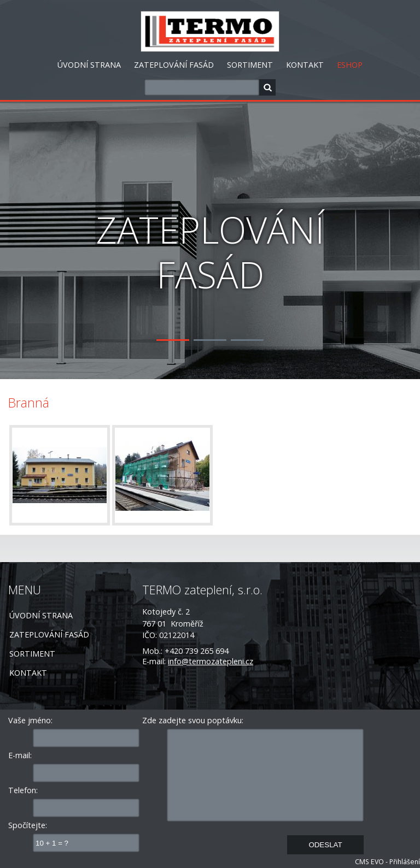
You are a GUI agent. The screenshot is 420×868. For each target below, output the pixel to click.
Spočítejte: (28, 825)
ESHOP (350, 65)
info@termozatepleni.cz (211, 661)
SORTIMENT (250, 65)
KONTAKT (305, 65)
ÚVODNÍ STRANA (89, 65)
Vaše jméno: (30, 720)
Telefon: (23, 790)
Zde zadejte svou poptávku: (193, 720)
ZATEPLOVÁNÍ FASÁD (174, 65)
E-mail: (20, 755)
